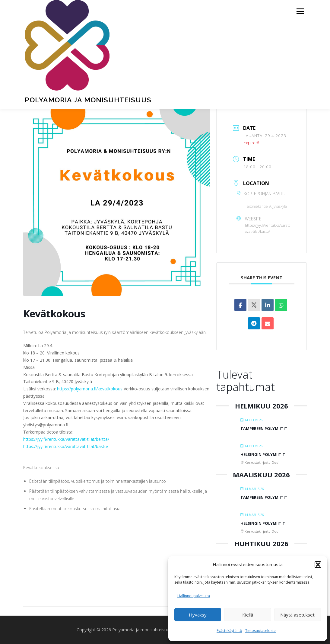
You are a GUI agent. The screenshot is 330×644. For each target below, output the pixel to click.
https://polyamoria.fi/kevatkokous (90, 389)
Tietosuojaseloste (260, 631)
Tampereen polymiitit (264, 428)
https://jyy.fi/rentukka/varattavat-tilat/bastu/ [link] (66, 446)
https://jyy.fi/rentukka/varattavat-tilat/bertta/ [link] (66, 439)
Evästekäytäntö (229, 631)
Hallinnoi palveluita (194, 596)
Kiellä (248, 615)
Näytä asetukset (297, 615)
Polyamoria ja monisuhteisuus (88, 100)
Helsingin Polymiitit (263, 454)
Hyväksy (198, 615)
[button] (318, 565)
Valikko (300, 11)
